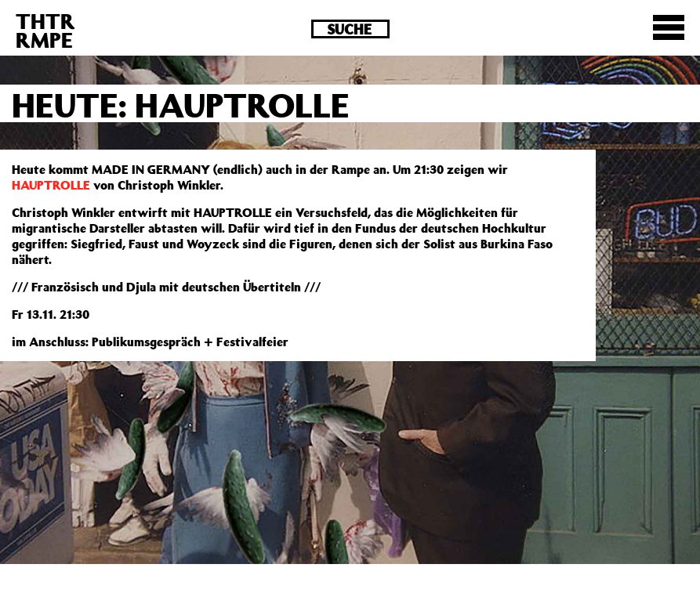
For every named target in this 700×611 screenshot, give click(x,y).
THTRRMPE (45, 30)
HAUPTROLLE (51, 185)
